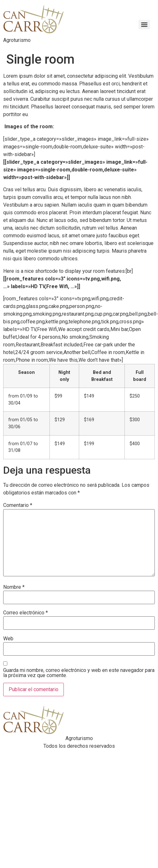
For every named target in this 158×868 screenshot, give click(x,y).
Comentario (18, 505)
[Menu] (144, 25)
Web (8, 639)
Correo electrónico (26, 613)
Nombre (14, 587)
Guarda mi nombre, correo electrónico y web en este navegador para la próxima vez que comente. (79, 673)
